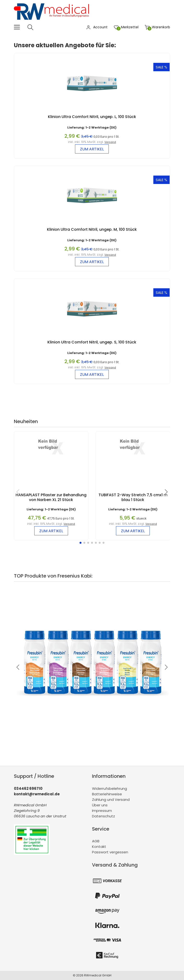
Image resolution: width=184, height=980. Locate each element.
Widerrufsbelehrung (109, 788)
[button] (80, 543)
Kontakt (99, 847)
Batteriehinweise (107, 794)
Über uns (100, 805)
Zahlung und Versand (111, 800)
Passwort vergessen (110, 852)
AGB (96, 841)
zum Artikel (92, 149)
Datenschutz (103, 816)
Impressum (102, 811)
